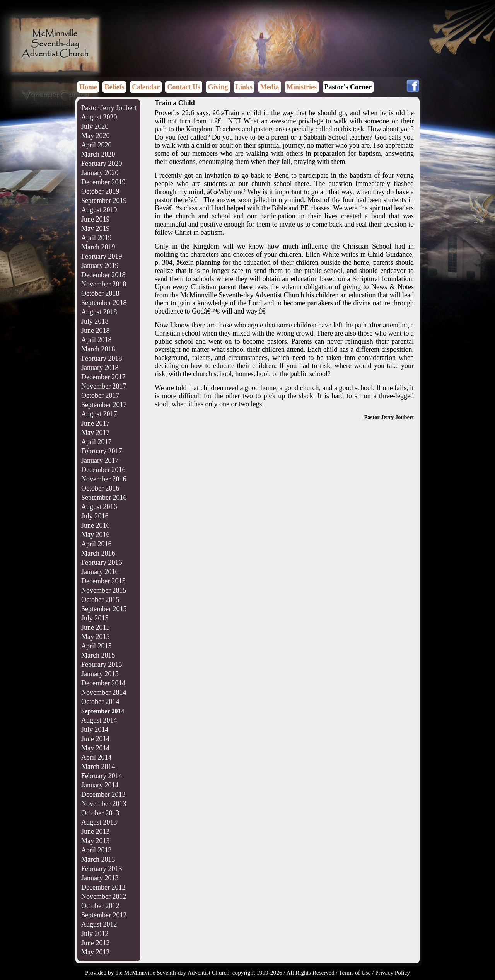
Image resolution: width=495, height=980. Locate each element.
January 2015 (100, 674)
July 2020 (95, 126)
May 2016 (96, 535)
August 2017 (99, 414)
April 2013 (96, 850)
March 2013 (98, 859)
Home (88, 87)
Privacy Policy (393, 972)
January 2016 (100, 572)
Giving (218, 87)
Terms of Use (355, 972)
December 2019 (103, 182)
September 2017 (104, 405)
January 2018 (100, 368)
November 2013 (104, 804)
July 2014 (95, 729)
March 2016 (98, 553)
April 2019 (96, 238)
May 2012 (96, 952)
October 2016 (100, 488)
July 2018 (95, 321)
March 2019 (98, 247)
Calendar (146, 87)
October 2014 (100, 702)
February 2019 (102, 256)
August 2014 (99, 720)
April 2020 (96, 145)
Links (244, 87)
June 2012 (96, 943)
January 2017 (100, 460)
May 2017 (96, 433)
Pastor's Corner (348, 87)
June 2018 (96, 331)
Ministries (302, 87)
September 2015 (104, 609)
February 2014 (102, 776)
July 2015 (95, 618)
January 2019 (100, 266)
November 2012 (104, 896)
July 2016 (95, 516)
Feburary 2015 (102, 665)
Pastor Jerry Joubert (109, 108)
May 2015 (96, 637)
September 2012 (104, 915)
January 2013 (100, 878)
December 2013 (103, 794)
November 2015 (104, 590)
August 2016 (99, 507)
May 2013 (96, 841)
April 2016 (96, 544)
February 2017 (102, 451)
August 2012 (99, 924)
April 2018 (96, 340)
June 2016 (96, 525)
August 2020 (99, 117)
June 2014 (96, 739)
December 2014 (103, 683)
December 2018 (103, 275)
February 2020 (102, 164)
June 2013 (96, 832)
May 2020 (96, 136)
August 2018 (99, 312)
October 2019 (100, 191)
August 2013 (99, 822)
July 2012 (95, 934)
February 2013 (102, 869)
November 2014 (104, 692)
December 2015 (103, 581)
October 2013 (100, 813)
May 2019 (96, 228)
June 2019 (96, 219)
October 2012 (100, 906)
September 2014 (103, 711)
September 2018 (104, 303)
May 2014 (96, 748)
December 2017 (103, 377)
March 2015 (98, 655)
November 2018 (104, 284)
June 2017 (96, 423)
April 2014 (96, 757)
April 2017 (96, 442)
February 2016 (102, 562)
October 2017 (100, 395)
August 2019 (99, 210)
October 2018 (100, 293)
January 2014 (100, 785)
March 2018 (98, 349)
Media (270, 87)
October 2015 (100, 600)
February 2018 (102, 358)
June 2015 (96, 627)
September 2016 (104, 498)
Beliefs (114, 87)
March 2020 (98, 154)
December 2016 (103, 470)
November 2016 (104, 479)
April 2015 (96, 646)
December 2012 (103, 887)
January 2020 (100, 173)
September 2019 (104, 201)
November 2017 (104, 386)
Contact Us (184, 87)
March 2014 (98, 767)
